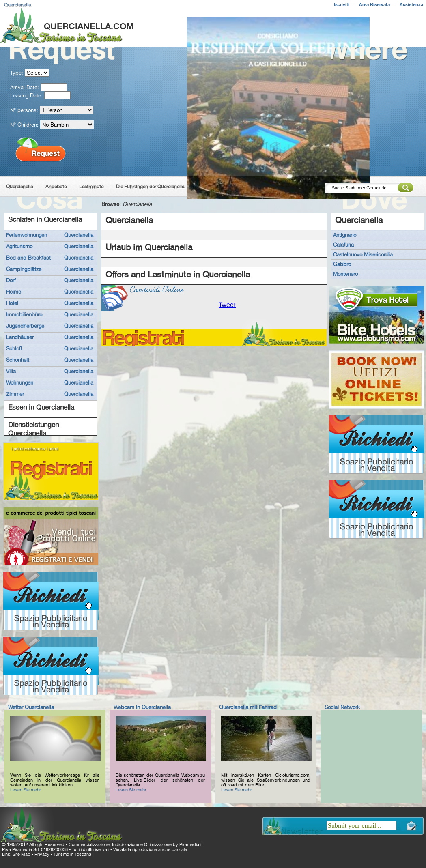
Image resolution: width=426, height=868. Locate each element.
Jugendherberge (25, 326)
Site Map (22, 854)
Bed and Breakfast (28, 258)
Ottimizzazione (158, 844)
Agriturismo (19, 246)
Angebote (56, 187)
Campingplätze (24, 269)
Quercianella (19, 187)
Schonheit (18, 360)
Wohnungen (20, 382)
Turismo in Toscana (72, 854)
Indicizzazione (126, 844)
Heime (14, 292)
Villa (11, 371)
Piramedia (189, 844)
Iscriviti (342, 5)
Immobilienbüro (24, 314)
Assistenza (411, 5)
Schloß (14, 348)
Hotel (12, 303)
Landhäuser (20, 337)
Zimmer (15, 394)
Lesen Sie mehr (26, 790)
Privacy (42, 854)
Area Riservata (374, 5)
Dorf (11, 280)
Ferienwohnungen (27, 235)
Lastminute (91, 187)
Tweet (227, 305)
